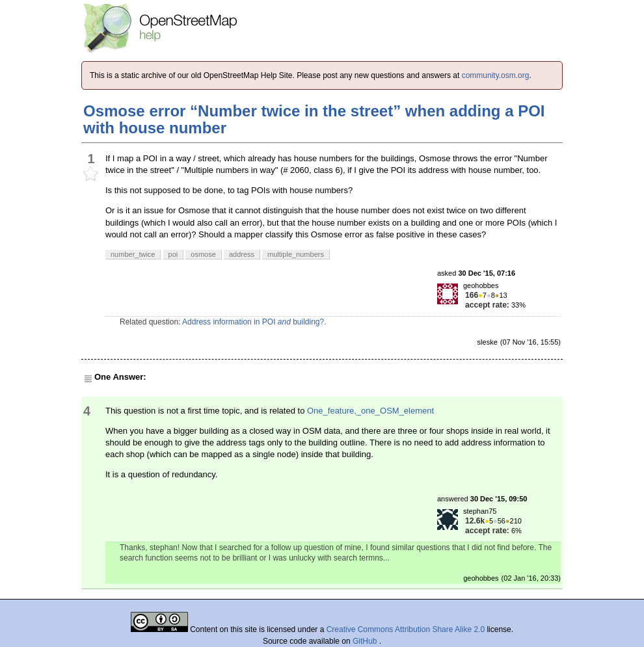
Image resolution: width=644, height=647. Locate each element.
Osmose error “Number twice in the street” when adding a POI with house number (314, 119)
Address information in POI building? (253, 322)
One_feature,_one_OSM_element (370, 411)
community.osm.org (496, 75)
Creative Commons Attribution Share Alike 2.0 (406, 629)
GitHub (366, 641)
